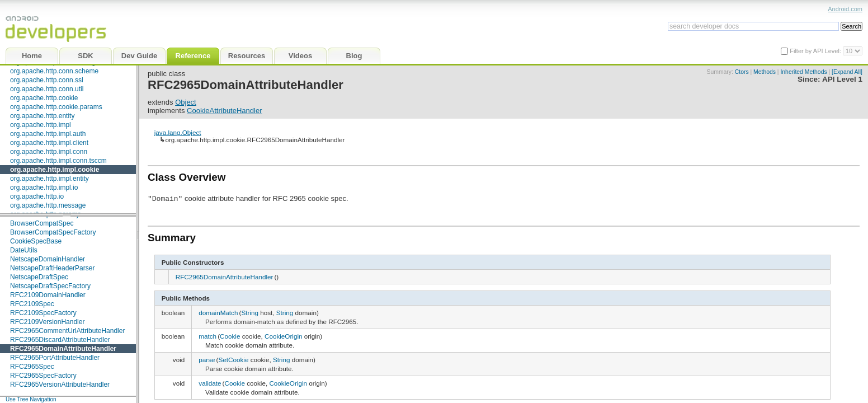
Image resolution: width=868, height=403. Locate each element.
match (207, 336)
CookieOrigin (284, 336)
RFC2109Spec (32, 304)
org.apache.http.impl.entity (49, 179)
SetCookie (233, 360)
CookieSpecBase (36, 241)
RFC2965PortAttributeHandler (55, 358)
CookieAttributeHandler (224, 111)
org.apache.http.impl (41, 125)
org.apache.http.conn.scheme (54, 71)
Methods (765, 72)
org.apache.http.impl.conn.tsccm (58, 161)
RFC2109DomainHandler (48, 295)
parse (207, 360)
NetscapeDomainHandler (48, 259)
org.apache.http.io (37, 196)
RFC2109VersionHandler (47, 322)
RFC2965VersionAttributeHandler (60, 385)
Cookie (230, 336)
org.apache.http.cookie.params (56, 107)
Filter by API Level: (816, 51)
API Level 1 (842, 79)
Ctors (742, 72)
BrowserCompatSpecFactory (53, 232)
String (250, 313)
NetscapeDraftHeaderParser (52, 268)
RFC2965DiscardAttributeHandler (60, 340)
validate (210, 383)
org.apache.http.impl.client (49, 143)
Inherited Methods (803, 72)
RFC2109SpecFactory (43, 313)
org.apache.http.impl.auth (48, 134)
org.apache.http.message (48, 205)
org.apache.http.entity (42, 116)
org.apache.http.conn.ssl (47, 80)
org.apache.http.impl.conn (49, 152)
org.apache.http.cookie (44, 98)
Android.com (845, 9)
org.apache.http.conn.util (47, 89)
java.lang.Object (178, 132)
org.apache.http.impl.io (44, 188)
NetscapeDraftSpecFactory (50, 286)
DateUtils (24, 250)
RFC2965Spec (32, 367)
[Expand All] (847, 72)
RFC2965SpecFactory (43, 376)
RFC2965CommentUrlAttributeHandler (67, 331)
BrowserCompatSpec (42, 223)
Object (186, 102)
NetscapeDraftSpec (39, 277)
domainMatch (218, 313)
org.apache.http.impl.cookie (55, 170)
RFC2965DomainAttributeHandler (63, 349)
